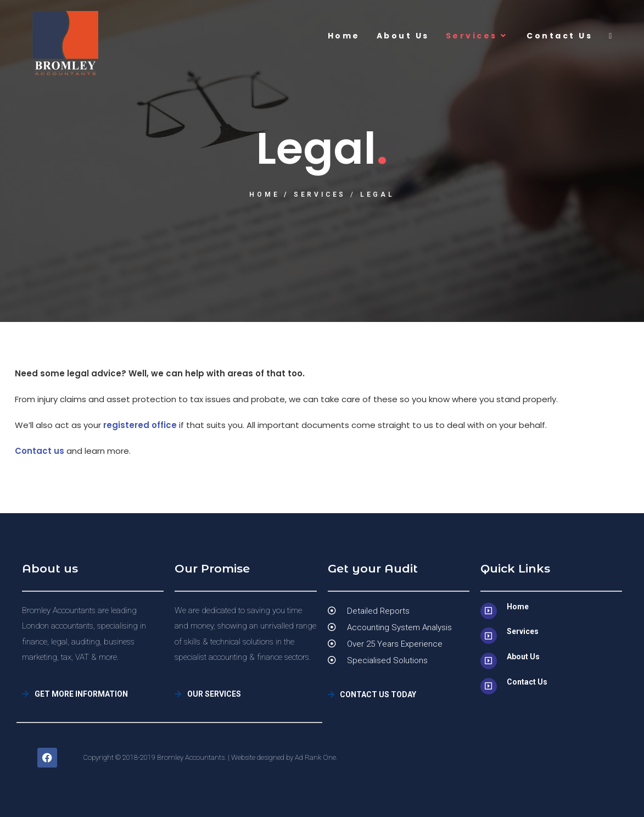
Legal (377, 194)
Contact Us (527, 682)
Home (264, 194)
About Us (523, 657)
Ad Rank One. (316, 757)
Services (320, 194)
